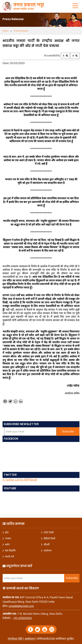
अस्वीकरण (30, 639)
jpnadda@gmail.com (21, 606)
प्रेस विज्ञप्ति (10, 551)
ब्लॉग (7, 544)
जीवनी (47, 544)
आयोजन (48, 551)
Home (5, 31)
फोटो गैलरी (49, 532)
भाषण (8, 538)
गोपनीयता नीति (15, 639)
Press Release (21, 31)
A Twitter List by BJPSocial (20, 480)
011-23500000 (23, 618)
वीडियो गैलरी (49, 538)
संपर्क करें (10, 557)
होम (7, 532)
